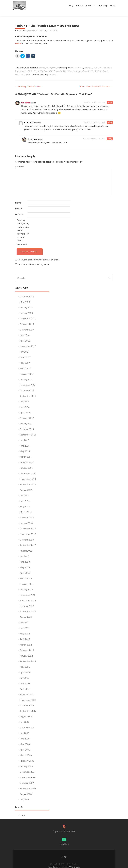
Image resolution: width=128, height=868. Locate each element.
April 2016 (25, 407)
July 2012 (24, 618)
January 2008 (26, 761)
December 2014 (28, 468)
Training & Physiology (49, 63)
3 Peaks (74, 63)
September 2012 (28, 606)
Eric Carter (52, 25)
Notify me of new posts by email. (33, 259)
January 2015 (26, 463)
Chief (81, 63)
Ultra (18, 69)
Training (104, 66)
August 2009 (26, 711)
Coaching (102, 5)
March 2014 (26, 507)
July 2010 (24, 673)
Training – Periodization (28, 81)
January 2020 (26, 308)
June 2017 (25, 352)
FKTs (112, 5)
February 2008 (27, 756)
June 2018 (25, 330)
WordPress (75, 862)
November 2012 (28, 595)
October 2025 (27, 291)
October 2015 (27, 424)
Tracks (91, 66)
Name (19, 198)
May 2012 (25, 629)
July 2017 (24, 347)
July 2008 (24, 728)
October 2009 (27, 700)
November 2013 (28, 529)
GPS (100, 63)
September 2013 (28, 540)
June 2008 (25, 734)
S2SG (31, 66)
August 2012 (26, 612)
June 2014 (25, 496)
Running (23, 66)
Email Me (64, 839)
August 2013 (26, 546)
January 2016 (26, 419)
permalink (52, 69)
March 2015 (26, 452)
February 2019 (27, 319)
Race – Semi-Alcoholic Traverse (96, 81)
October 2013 (27, 535)
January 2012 (26, 651)
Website (19, 210)
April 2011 (25, 667)
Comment (20, 161)
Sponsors (90, 5)
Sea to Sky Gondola (53, 66)
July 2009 (24, 717)
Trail (97, 66)
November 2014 (28, 474)
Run (17, 66)
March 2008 (26, 750)
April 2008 (25, 745)
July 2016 (24, 396)
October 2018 (27, 325)
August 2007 (26, 789)
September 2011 (28, 656)
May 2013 (25, 562)
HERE (18, 38)
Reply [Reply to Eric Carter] (110, 117)
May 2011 (25, 662)
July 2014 (24, 490)
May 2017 (25, 358)
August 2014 (26, 485)
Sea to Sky (39, 66)
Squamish (67, 66)
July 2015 (24, 435)
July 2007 (24, 794)
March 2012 (26, 640)
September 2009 (28, 706)
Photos (80, 5)
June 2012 (25, 623)
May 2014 (25, 501)
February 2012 (27, 645)
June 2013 (25, 557)
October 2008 (27, 723)
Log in (23, 810)
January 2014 (26, 518)
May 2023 (25, 297)
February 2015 (27, 457)
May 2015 (25, 446)
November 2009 (28, 695)
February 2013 (27, 579)
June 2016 (25, 402)
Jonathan (26, 98)
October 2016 (27, 385)
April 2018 (25, 336)
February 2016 (27, 413)
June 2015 (25, 441)
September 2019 (28, 314)
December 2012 (28, 590)
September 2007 (28, 783)
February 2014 (27, 513)
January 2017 (26, 374)
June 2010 (25, 678)
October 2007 (27, 778)
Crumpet (88, 63)
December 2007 (28, 767)
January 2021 (26, 302)
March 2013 (26, 573)
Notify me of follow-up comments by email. (38, 255)
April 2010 (25, 684)
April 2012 (25, 634)
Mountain (107, 63)
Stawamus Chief (80, 66)
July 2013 (24, 551)
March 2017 (26, 363)
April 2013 (25, 568)
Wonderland (26, 69)
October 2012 (27, 601)
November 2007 (28, 772)
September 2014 (28, 479)
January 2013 (26, 584)
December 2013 (28, 524)
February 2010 (27, 689)
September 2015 (28, 430)
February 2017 (27, 369)
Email (19, 204)
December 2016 (28, 380)
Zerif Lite (53, 862)
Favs (95, 63)
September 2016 (28, 391)
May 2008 (25, 739)
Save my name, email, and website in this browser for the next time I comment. (23, 227)
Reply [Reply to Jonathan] (110, 97)
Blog (71, 5)
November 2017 (28, 341)
